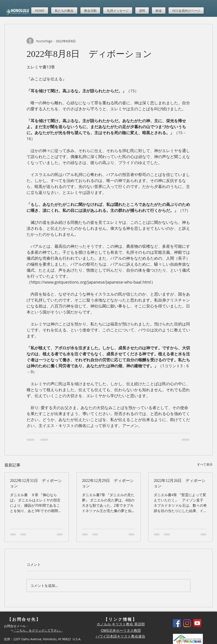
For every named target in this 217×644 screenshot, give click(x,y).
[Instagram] (187, 623)
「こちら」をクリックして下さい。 (38, 630)
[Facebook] (177, 623)
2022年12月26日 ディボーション (180, 483)
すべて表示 (205, 464)
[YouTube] (197, 623)
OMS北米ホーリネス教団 (121, 631)
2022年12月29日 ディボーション (108, 483)
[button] (64, 11)
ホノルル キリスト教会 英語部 (121, 624)
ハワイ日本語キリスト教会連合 (120, 636)
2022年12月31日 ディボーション (36, 483)
